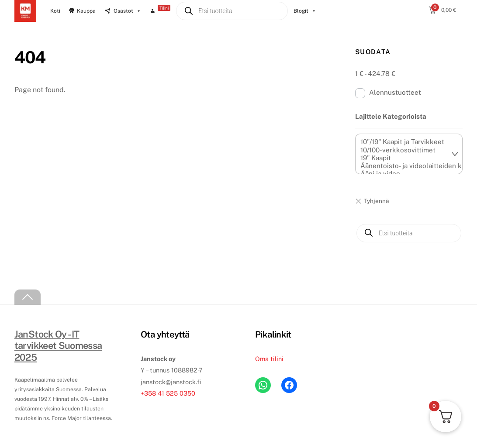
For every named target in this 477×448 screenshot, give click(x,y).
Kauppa (86, 11)
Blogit (305, 11)
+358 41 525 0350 (168, 393)
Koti (55, 11)
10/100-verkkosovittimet (404, 150)
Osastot (127, 11)
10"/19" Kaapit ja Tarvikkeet (404, 142)
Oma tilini (269, 359)
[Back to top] (28, 297)
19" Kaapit (404, 158)
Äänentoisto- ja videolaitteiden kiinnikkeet (404, 166)
